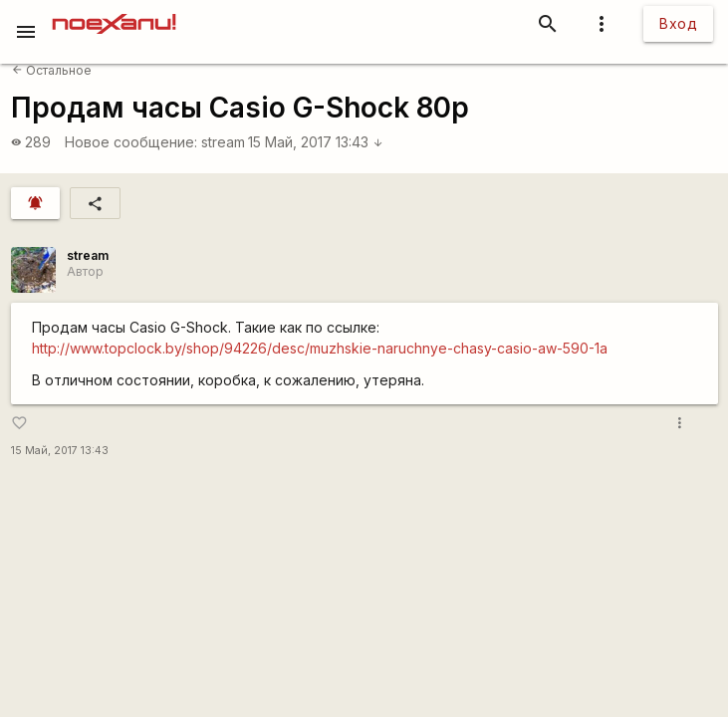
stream (223, 142)
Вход (678, 23)
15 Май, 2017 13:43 (316, 142)
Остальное (52, 70)
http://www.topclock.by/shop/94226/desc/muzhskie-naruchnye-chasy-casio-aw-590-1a (320, 348)
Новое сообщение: (131, 142)
